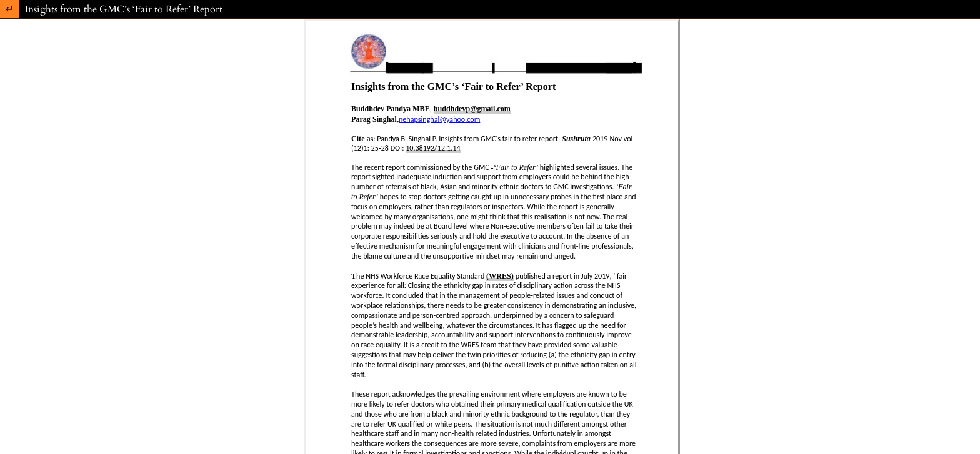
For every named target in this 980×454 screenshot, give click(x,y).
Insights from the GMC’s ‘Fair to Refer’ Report (124, 9)
